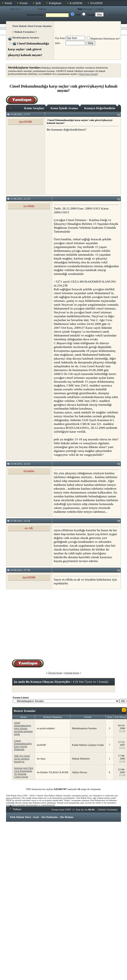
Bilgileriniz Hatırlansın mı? (103, 38)
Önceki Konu (55, 673)
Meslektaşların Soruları (26, 38)
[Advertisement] (83, 163)
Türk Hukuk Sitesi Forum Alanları (32, 26)
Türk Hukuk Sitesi (20, 817)
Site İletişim (67, 817)
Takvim (42, 9)
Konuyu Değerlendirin (101, 107)
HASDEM (97, 3)
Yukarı (16, 809)
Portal (8, 3)
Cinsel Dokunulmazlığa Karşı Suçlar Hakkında (23, 745)
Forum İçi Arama (117, 15)
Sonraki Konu (71, 673)
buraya (9, 798)
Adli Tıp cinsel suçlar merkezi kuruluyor (22, 759)
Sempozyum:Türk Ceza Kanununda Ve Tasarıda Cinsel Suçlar (23, 772)
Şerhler (100, 9)
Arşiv (36, 817)
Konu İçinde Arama (66, 107)
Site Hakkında (49, 817)
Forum (24, 3)
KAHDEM (76, 3)
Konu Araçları (36, 107)
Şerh (38, 3)
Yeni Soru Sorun (88, 74)
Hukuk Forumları (25, 32)
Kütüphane (55, 3)
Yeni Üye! (15, 9)
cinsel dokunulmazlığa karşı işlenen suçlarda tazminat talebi (23, 728)
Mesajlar (88, 9)
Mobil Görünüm (108, 809)
